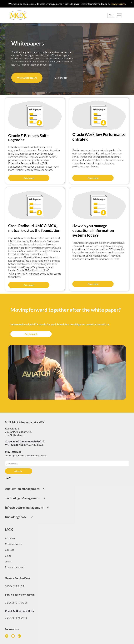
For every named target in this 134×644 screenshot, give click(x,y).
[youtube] (13, 636)
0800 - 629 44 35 (14, 586)
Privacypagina (118, 4)
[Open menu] (119, 15)
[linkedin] (19, 636)
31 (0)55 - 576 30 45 (16, 618)
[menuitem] (67, 489)
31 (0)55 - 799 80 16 (16, 603)
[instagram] (7, 636)
